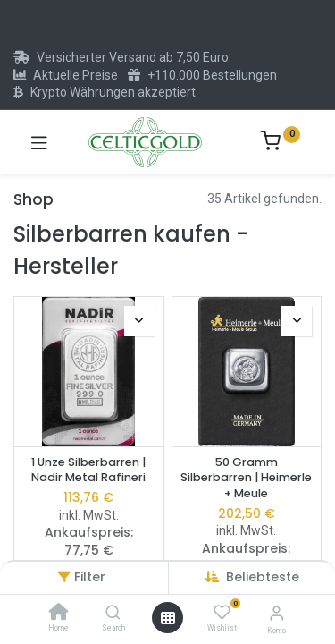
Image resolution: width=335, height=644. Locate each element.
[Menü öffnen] (168, 618)
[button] (263, 577)
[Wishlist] (222, 613)
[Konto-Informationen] (276, 613)
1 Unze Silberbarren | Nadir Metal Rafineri (88, 470)
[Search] (113, 614)
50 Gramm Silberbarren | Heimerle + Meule (246, 478)
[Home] (59, 614)
